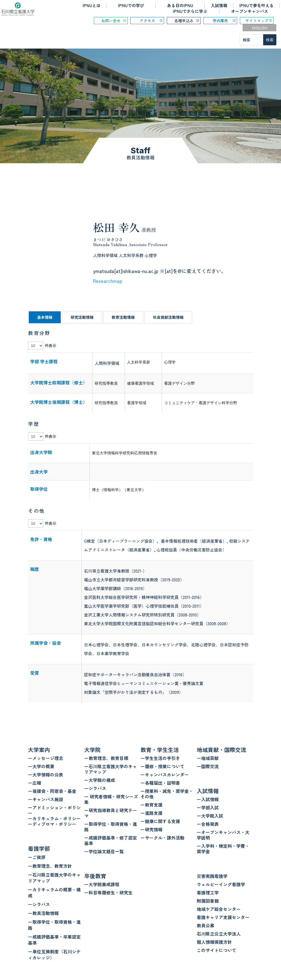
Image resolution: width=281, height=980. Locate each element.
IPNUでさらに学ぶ (190, 11)
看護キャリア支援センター (223, 917)
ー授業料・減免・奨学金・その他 (167, 794)
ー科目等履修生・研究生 (108, 892)
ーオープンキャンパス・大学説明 (223, 835)
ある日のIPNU (180, 5)
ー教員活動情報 (43, 913)
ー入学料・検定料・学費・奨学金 (223, 849)
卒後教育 (95, 876)
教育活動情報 (123, 317)
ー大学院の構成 (100, 780)
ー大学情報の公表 (46, 775)
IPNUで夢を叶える (256, 5)
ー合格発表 (208, 824)
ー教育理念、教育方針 (50, 866)
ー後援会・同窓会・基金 (52, 791)
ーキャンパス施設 (46, 799)
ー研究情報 (151, 829)
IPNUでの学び (131, 5)
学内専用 (220, 21)
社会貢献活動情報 (168, 317)
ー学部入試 (208, 807)
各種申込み (184, 21)
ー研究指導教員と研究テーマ (111, 813)
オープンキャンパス (250, 11)
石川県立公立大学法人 (219, 934)
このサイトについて (217, 950)
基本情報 (45, 317)
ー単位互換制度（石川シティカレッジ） (54, 954)
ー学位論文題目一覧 (104, 851)
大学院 (92, 750)
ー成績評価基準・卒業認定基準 (54, 940)
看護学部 (39, 848)
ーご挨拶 (37, 857)
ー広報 (35, 783)
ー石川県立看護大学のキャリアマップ (54, 878)
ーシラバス (39, 904)
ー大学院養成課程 (102, 884)
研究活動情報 (82, 317)
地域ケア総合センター (219, 909)
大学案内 (39, 750)
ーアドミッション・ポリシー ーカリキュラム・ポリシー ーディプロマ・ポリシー (54, 816)
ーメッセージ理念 (46, 758)
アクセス (147, 21)
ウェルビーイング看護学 (221, 884)
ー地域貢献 (208, 758)
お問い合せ (111, 21)
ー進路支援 (151, 813)
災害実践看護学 (212, 876)
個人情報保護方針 (214, 942)
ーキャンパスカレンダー (165, 775)
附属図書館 (208, 901)
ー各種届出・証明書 (160, 783)
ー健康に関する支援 (160, 821)
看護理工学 (208, 892)
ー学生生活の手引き (160, 758)
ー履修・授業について (162, 766)
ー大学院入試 (210, 816)
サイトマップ (257, 21)
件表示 (50, 345)
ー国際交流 (208, 766)
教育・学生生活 (160, 750)
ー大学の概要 (41, 766)
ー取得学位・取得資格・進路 (54, 925)
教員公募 (206, 925)
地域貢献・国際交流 (221, 750)
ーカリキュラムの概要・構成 (54, 892)
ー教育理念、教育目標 (106, 758)
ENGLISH (260, 28)
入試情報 (219, 5)
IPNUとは (92, 5)
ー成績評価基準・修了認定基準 (111, 840)
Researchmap (108, 281)
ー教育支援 (151, 805)
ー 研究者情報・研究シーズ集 (111, 799)
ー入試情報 (208, 799)
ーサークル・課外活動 (162, 838)
